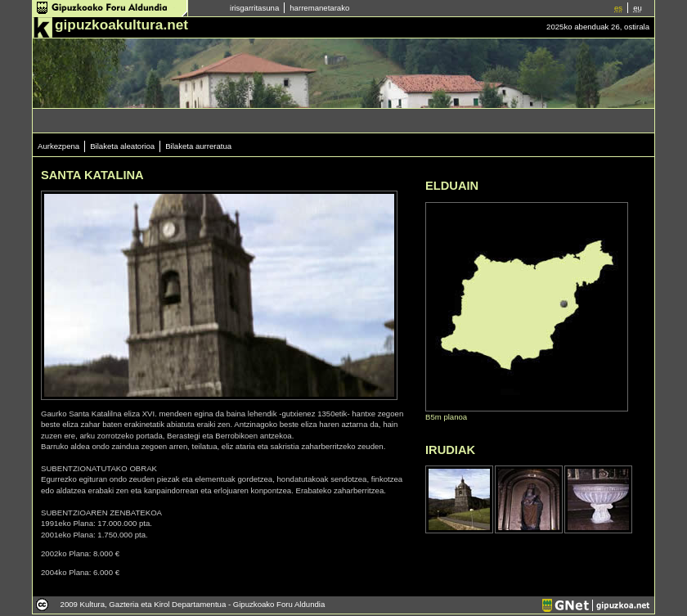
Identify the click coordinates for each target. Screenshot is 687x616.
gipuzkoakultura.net (121, 25)
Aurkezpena (58, 146)
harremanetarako (319, 8)
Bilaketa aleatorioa (122, 146)
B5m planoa (446, 417)
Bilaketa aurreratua (198, 146)
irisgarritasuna (254, 8)
